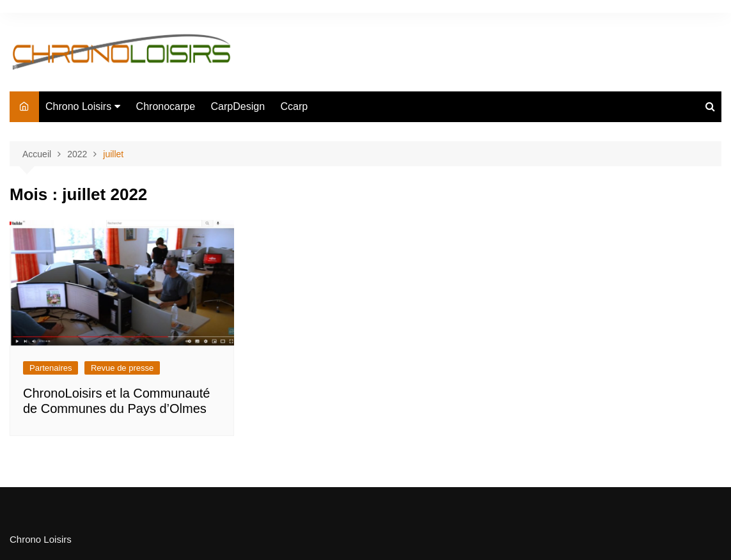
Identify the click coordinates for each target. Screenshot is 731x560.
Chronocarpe (166, 106)
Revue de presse (122, 368)
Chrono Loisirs (78, 106)
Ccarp (295, 106)
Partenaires (51, 368)
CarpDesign (238, 106)
